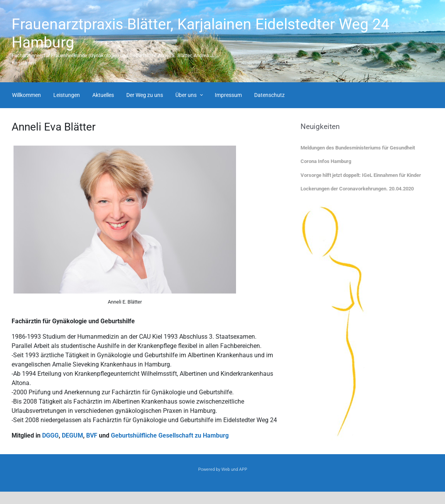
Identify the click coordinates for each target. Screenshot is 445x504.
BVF (92, 435)
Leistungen (67, 95)
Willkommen (26, 95)
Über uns (186, 95)
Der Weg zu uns (145, 95)
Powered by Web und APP (223, 469)
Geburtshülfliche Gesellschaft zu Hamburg (170, 435)
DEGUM (72, 435)
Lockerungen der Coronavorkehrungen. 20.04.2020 (357, 189)
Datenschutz (269, 95)
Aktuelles (103, 95)
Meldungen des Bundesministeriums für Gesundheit (358, 148)
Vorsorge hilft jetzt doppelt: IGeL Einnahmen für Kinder (361, 175)
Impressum (228, 95)
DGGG (50, 435)
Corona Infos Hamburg (326, 161)
